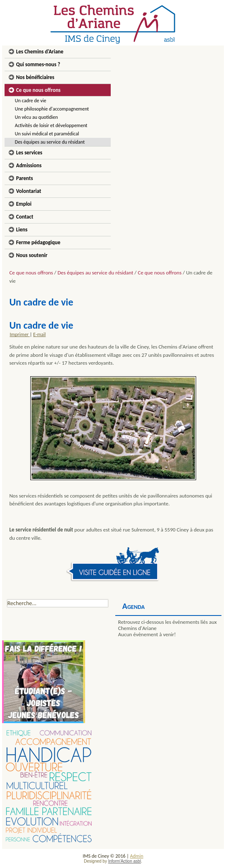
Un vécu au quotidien (36, 117)
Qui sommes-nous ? (38, 64)
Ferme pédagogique (38, 242)
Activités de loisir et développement (51, 125)
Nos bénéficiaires (35, 77)
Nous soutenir (32, 255)
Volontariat (29, 191)
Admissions (29, 165)
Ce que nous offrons (38, 90)
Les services (29, 153)
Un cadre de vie (31, 101)
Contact (25, 217)
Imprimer (19, 334)
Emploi (24, 204)
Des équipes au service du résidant (50, 142)
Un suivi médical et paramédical (47, 134)
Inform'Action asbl (125, 861)
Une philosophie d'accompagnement (52, 109)
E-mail (39, 334)
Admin (137, 856)
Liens (22, 230)
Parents (25, 178)
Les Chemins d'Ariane (40, 52)
